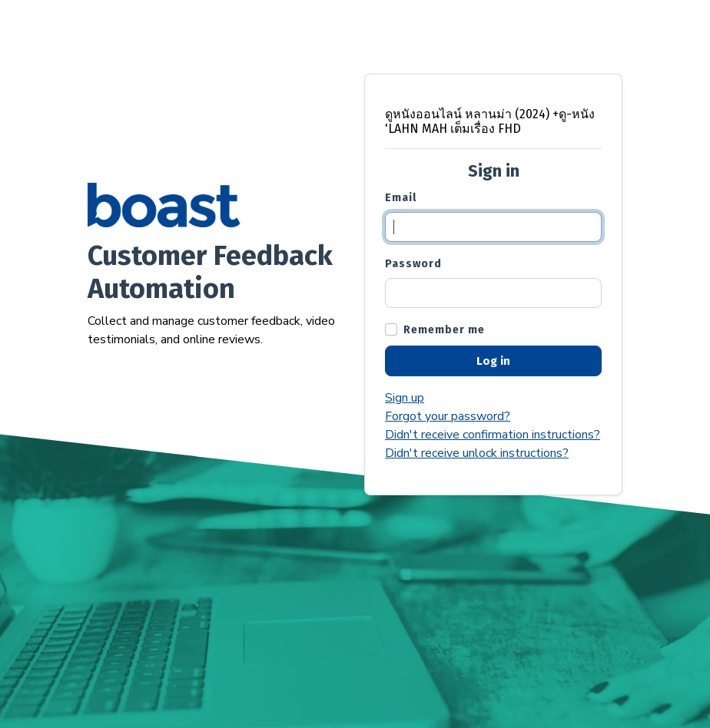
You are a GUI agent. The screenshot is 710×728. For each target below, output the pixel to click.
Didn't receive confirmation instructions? (493, 435)
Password (413, 264)
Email (401, 198)
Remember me (444, 330)
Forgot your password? (448, 416)
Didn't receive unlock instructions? (477, 453)
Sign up (405, 398)
